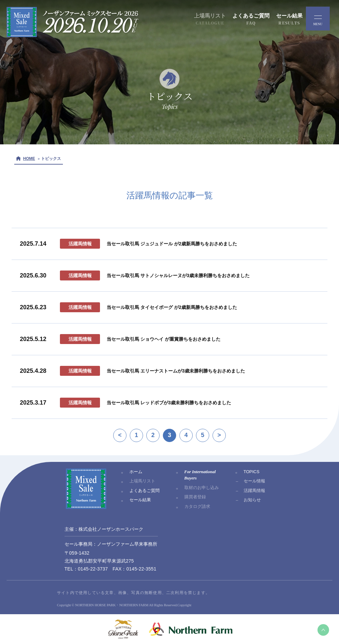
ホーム (136, 472)
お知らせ (252, 500)
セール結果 (140, 500)
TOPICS (252, 472)
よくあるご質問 (145, 491)
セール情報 (254, 481)
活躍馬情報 (254, 491)
